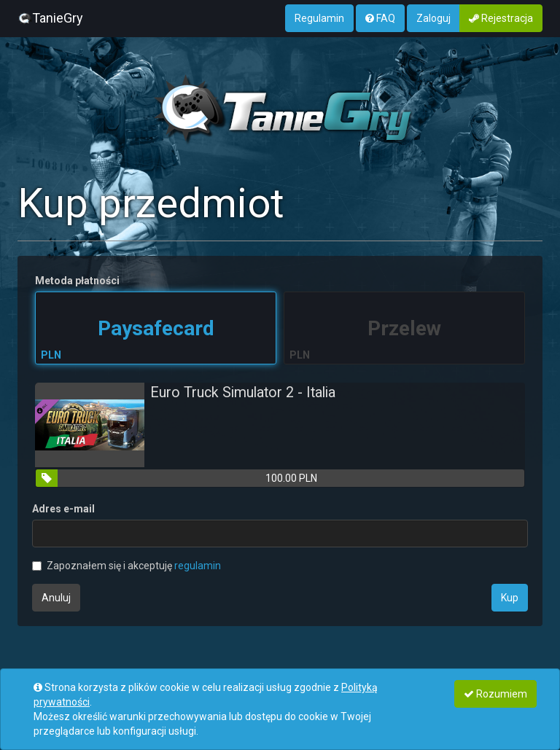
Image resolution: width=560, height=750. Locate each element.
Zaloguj (433, 18)
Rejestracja (501, 18)
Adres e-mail (63, 509)
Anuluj (56, 598)
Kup (510, 598)
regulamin (198, 566)
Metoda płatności (77, 281)
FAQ (380, 18)
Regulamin (319, 18)
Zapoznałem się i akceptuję (127, 566)
